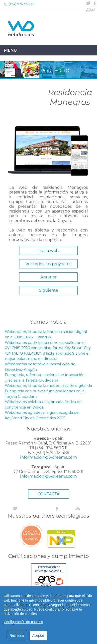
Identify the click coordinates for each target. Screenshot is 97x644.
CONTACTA (48, 494)
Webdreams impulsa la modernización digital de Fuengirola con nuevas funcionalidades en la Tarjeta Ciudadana (48, 391)
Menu (10, 50)
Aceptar (38, 636)
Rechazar (17, 636)
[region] (48, 615)
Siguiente (48, 290)
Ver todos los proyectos (48, 264)
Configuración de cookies (23, 622)
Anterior (48, 277)
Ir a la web (48, 251)
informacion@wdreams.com (48, 457)
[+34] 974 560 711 (22, 4)
